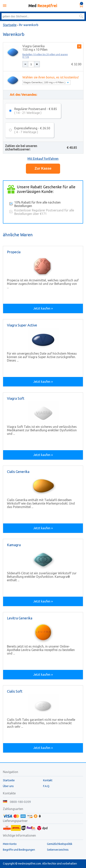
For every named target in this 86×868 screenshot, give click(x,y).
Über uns (8, 786)
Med (43, 6)
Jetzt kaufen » (43, 308)
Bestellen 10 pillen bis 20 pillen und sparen (45, 56)
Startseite (10, 25)
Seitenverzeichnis (58, 850)
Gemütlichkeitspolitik (60, 844)
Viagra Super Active (22, 325)
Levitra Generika (20, 618)
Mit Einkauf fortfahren (43, 159)
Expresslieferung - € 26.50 (32, 130)
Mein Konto (10, 844)
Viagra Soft (16, 398)
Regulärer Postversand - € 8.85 (36, 111)
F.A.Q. (46, 786)
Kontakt (48, 780)
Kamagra (14, 545)
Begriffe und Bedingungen (19, 850)
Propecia (14, 252)
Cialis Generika (18, 472)
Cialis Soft (15, 691)
